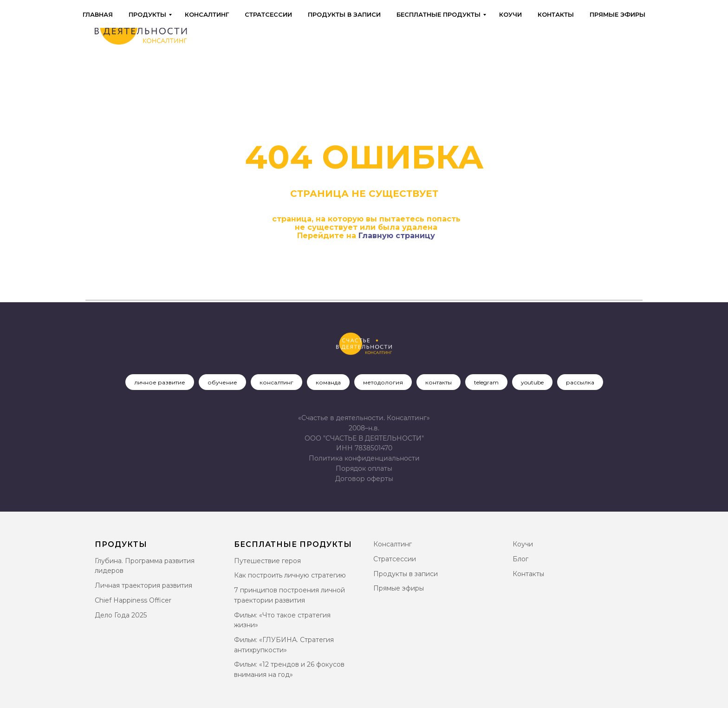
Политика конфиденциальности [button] (364, 458)
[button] (364, 479)
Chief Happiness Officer (133, 600)
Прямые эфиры (617, 14)
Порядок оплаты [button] (364, 468)
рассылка (580, 382)
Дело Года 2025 (121, 615)
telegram (486, 382)
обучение (222, 382)
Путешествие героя (267, 561)
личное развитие (160, 382)
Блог (520, 559)
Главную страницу (397, 236)
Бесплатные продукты (439, 14)
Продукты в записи (344, 14)
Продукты (147, 14)
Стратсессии (268, 14)
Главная (98, 14)
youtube (532, 382)
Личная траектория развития (143, 585)
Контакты (556, 14)
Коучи (510, 14)
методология (383, 382)
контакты (439, 382)
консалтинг (276, 382)
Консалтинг (207, 14)
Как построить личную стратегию (290, 575)
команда (328, 382)
